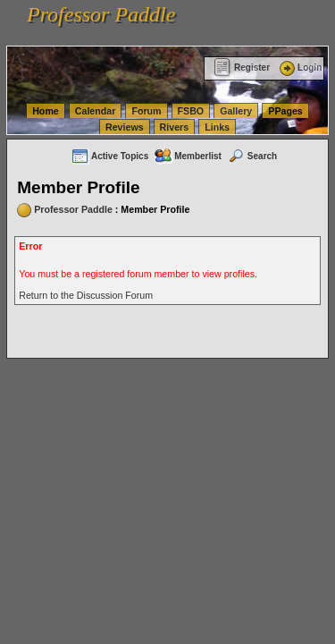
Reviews (125, 127)
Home (46, 111)
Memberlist (188, 156)
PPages (285, 111)
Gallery (236, 111)
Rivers (175, 127)
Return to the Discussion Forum (86, 295)
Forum (146, 111)
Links (217, 127)
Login (299, 68)
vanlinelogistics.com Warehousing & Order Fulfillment (113, 38)
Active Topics (109, 156)
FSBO (191, 111)
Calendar (96, 111)
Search (252, 156)
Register (242, 68)
